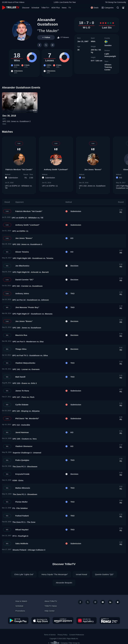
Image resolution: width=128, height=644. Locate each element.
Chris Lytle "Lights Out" (24, 574)
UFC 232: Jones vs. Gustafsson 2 (16, 121)
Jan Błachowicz (22, 266)
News (64, 8)
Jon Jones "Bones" (93, 169)
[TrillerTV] (11, 8)
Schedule (35, 8)
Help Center (49, 611)
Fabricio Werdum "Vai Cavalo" (19, 169)
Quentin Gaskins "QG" (104, 574)
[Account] (123, 8)
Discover (26, 8)
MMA (93, 41)
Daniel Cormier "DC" (25, 280)
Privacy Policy (62, 635)
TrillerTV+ (45, 8)
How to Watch (21, 601)
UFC (4, 119)
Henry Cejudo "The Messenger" (55, 574)
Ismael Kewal (81, 574)
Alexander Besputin (64, 583)
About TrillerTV (51, 601)
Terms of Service (50, 635)
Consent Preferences (77, 635)
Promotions (20, 611)
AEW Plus (56, 8)
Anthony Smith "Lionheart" (56, 169)
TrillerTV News (51, 606)
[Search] (118, 8)
